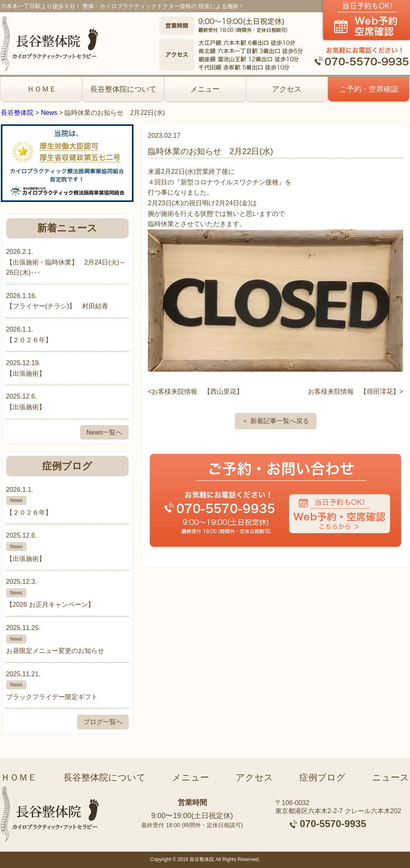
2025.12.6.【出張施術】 (67, 547)
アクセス (287, 89)
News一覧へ (104, 432)
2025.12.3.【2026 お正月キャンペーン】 (67, 593)
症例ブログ (322, 777)
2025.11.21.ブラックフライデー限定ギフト (67, 685)
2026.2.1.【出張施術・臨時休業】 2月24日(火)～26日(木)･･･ (66, 262)
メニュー (205, 89)
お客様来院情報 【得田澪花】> (355, 391)
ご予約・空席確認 (369, 89)
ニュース (391, 777)
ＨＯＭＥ (42, 89)
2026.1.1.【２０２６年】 (67, 501)
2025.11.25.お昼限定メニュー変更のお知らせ (67, 639)
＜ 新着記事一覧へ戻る (275, 421)
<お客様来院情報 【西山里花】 (195, 391)
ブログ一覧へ (103, 722)
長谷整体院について (123, 89)
